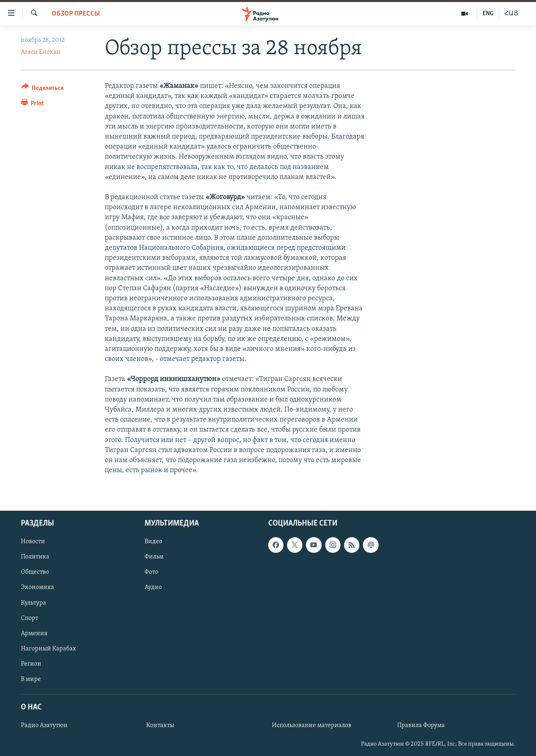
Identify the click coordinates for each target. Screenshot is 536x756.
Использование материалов (312, 726)
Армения (34, 634)
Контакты (160, 726)
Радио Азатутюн (44, 726)
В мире (31, 679)
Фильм (154, 557)
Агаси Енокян (41, 52)
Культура (34, 603)
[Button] (43, 89)
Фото (151, 573)
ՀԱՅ (511, 14)
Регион (31, 664)
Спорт (30, 618)
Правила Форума (421, 726)
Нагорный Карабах (48, 649)
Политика (35, 557)
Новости (33, 542)
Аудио (153, 588)
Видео (153, 542)
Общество (35, 573)
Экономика (38, 588)
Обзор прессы (76, 14)
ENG (488, 14)
